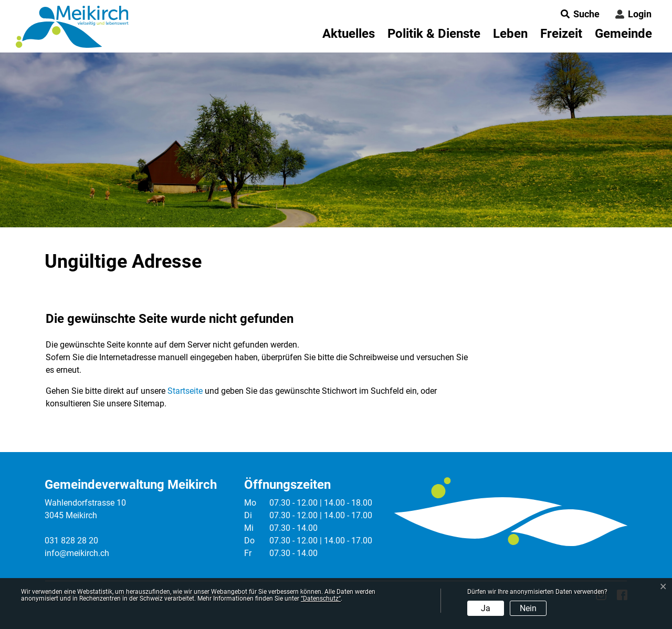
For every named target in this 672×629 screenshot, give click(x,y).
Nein (528, 608)
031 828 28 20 (71, 541)
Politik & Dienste (434, 34)
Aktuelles (349, 34)
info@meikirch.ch (77, 553)
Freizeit (561, 34)
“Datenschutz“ (321, 599)
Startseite (185, 391)
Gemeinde (623, 34)
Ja (486, 608)
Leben (510, 34)
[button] (577, 14)
